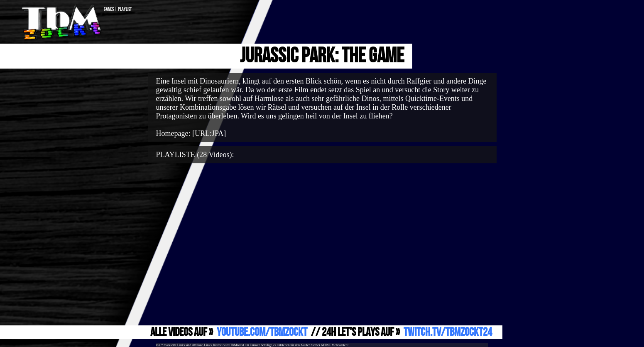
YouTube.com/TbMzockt (262, 332)
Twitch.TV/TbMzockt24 (448, 332)
